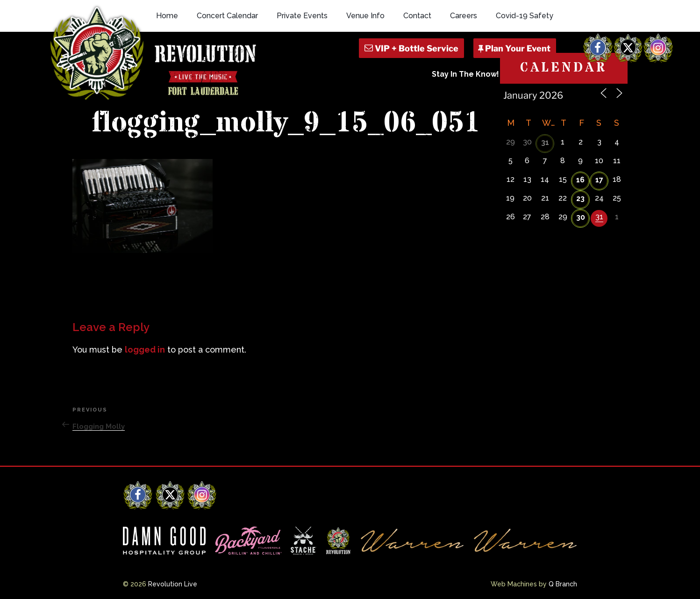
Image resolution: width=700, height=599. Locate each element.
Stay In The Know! (465, 74)
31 (545, 142)
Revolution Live (173, 584)
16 (580, 180)
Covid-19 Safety (525, 16)
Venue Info (365, 16)
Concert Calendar (227, 16)
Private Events (302, 16)
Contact (417, 16)
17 (599, 180)
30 (581, 217)
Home (167, 16)
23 (580, 198)
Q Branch (563, 584)
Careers (464, 16)
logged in (145, 350)
